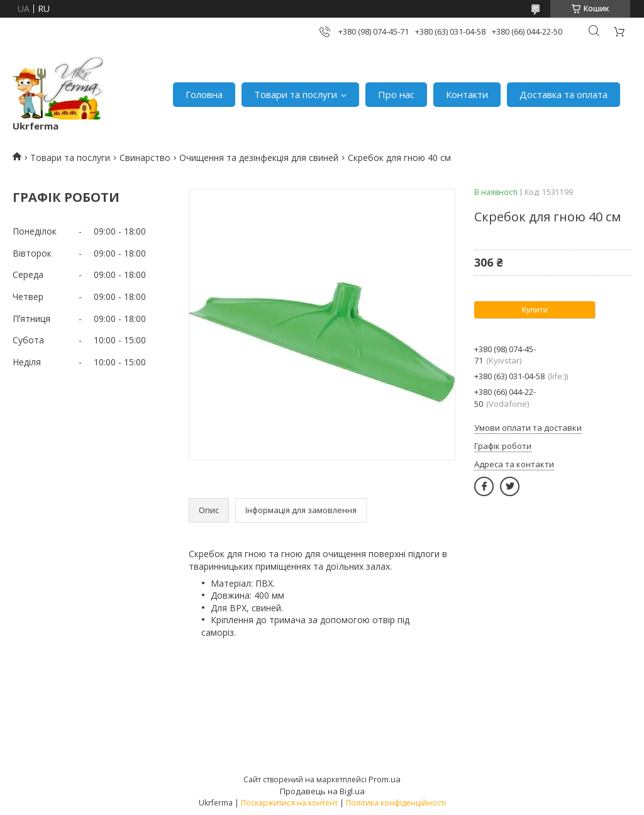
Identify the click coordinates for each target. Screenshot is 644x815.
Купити (535, 310)
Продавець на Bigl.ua (322, 791)
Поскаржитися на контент (289, 803)
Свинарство (145, 158)
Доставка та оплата (563, 94)
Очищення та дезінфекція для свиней (259, 158)
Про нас (396, 94)
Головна (204, 94)
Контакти (467, 94)
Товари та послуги (296, 94)
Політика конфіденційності (396, 803)
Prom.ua (385, 779)
